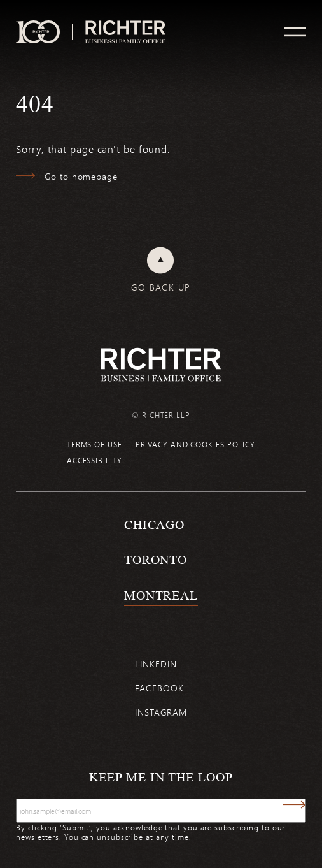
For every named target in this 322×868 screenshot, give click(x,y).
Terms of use (94, 444)
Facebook (159, 688)
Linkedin (156, 664)
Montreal (161, 595)
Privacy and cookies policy (195, 444)
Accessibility (94, 460)
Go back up (161, 287)
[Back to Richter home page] (161, 365)
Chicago (154, 524)
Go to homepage (81, 176)
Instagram (161, 712)
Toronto (156, 560)
